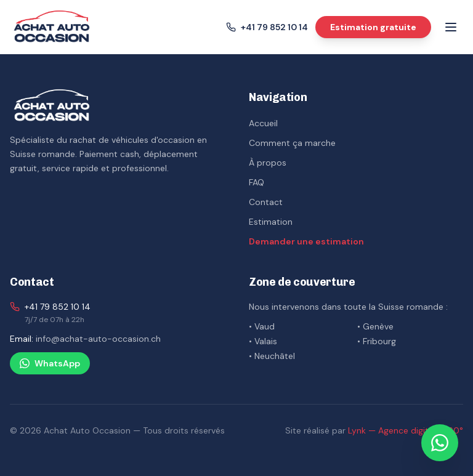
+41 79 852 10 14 (58, 307)
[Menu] (451, 27)
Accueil (263, 123)
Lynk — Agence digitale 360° (406, 430)
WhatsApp (50, 363)
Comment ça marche (292, 143)
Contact (266, 202)
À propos (268, 163)
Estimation (271, 222)
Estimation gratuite (373, 27)
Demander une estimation (306, 241)
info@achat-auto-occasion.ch (98, 339)
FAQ (257, 182)
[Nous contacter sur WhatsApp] (440, 443)
